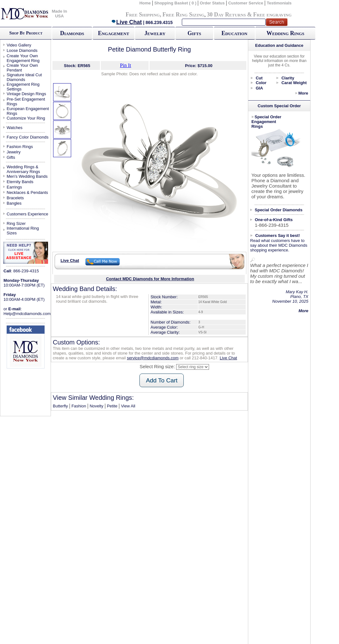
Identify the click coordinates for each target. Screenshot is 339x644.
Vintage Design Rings (26, 94)
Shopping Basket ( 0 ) (176, 3)
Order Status (212, 3)
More (303, 93)
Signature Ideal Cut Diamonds (24, 77)
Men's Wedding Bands (27, 176)
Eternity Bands (20, 182)
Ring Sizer (16, 223)
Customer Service (246, 3)
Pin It (125, 65)
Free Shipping (143, 15)
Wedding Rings (285, 33)
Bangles (14, 203)
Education (234, 33)
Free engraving (272, 15)
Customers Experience (28, 214)
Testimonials (279, 3)
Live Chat (126, 22)
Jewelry (155, 33)
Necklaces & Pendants (27, 192)
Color (261, 83)
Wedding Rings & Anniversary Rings (23, 169)
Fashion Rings (20, 147)
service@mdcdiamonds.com (153, 358)
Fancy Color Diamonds (28, 137)
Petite (112, 406)
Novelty (96, 406)
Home (145, 3)
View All (128, 406)
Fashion (79, 406)
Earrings (14, 187)
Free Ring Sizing (184, 15)
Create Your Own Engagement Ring (23, 58)
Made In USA (59, 14)
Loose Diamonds (22, 50)
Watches (15, 128)
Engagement (114, 33)
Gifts (194, 33)
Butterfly (60, 406)
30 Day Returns (226, 15)
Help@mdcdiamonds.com (27, 314)
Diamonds (72, 33)
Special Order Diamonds (279, 210)
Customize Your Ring (26, 118)
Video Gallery (19, 45)
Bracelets (15, 198)
